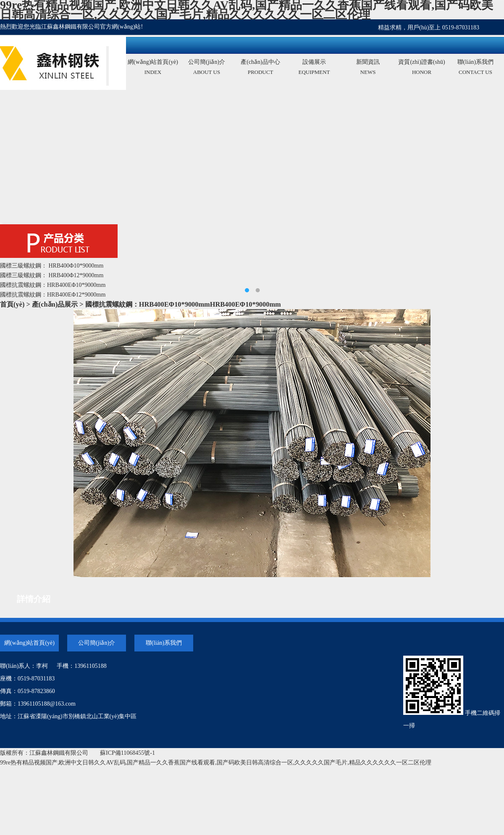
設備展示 (314, 68)
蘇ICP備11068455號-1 (127, 753)
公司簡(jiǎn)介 (207, 68)
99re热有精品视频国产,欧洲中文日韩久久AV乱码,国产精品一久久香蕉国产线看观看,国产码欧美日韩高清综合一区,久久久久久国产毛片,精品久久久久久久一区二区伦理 (216, 763)
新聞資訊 (368, 68)
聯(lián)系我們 (475, 68)
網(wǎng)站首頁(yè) (153, 68)
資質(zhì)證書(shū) (422, 68)
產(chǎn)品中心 (260, 68)
